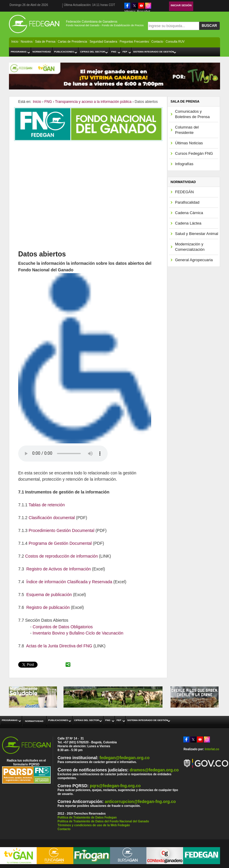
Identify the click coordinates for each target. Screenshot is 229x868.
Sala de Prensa (45, 42)
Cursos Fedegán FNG (194, 153)
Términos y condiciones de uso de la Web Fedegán (94, 825)
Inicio (15, 42)
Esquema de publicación (49, 595)
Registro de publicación (48, 607)
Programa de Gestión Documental (60, 543)
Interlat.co (212, 749)
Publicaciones (64, 52)
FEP (125, 52)
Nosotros (27, 42)
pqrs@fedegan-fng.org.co (115, 786)
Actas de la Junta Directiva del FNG (59, 646)
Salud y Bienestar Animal (197, 234)
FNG (114, 52)
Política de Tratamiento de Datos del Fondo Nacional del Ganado (103, 821)
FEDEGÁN (184, 192)
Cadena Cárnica (189, 213)
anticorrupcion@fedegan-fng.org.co (140, 802)
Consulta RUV (175, 42)
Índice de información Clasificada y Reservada (69, 582)
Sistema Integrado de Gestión (153, 52)
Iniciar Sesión (181, 5)
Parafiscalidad (187, 202)
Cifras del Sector (93, 52)
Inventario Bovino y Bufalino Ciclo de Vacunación (78, 633)
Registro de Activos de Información (58, 569)
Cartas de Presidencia (72, 42)
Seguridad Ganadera (103, 42)
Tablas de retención (47, 505)
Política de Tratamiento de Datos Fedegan (87, 817)
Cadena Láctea (188, 223)
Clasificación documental (52, 518)
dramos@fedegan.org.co (154, 770)
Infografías (184, 164)
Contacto (157, 42)
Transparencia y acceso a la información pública (93, 102)
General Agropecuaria (194, 260)
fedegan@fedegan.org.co (125, 758)
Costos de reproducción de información (61, 556)
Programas (19, 52)
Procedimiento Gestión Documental (62, 530)
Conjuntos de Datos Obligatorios (63, 627)
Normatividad (42, 52)
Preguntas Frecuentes (134, 42)
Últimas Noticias (189, 143)
